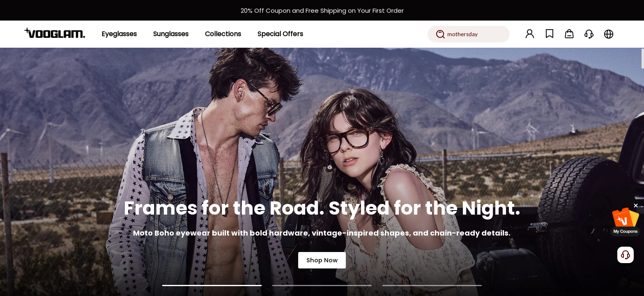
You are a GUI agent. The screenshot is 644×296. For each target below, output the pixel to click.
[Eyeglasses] (119, 34)
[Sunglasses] (171, 34)
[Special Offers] (280, 34)
